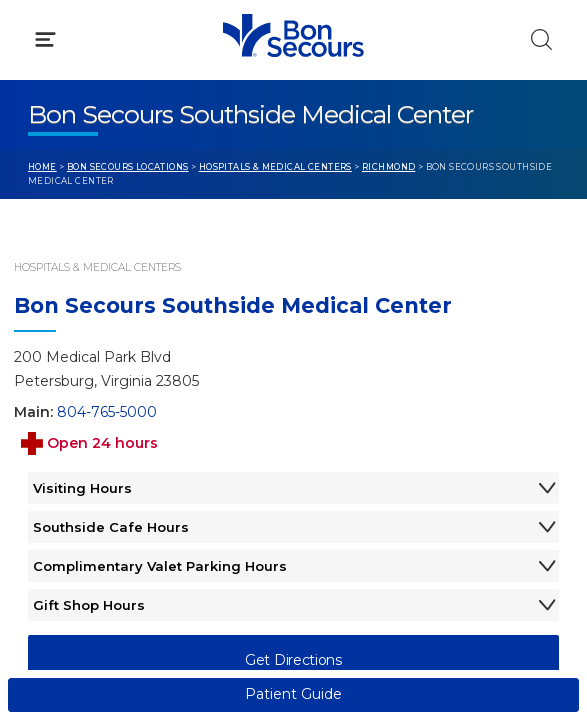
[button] (293, 109)
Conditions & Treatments (119, 196)
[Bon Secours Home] (39, 36)
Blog (338, 391)
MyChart (353, 429)
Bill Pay (55, 429)
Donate (349, 467)
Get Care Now (78, 391)
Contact (56, 467)
